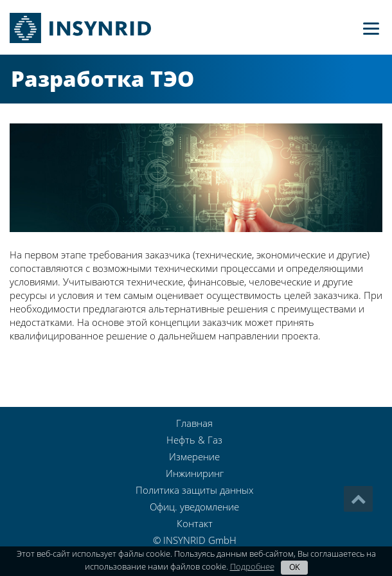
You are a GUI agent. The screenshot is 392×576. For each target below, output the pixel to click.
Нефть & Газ (194, 440)
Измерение (194, 456)
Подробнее (252, 566)
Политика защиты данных (194, 490)
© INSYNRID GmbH (195, 540)
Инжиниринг (195, 473)
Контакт (195, 523)
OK (294, 567)
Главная (194, 423)
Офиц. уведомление (194, 507)
